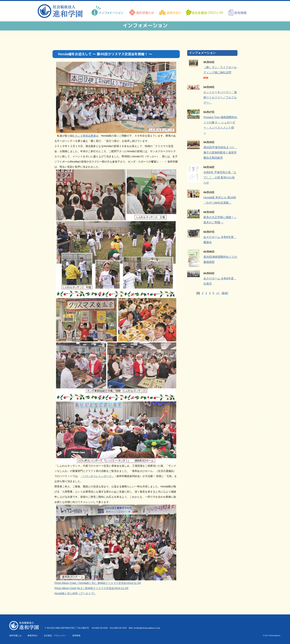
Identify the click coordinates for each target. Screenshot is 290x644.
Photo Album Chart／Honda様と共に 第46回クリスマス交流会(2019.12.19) (98, 583)
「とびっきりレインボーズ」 (97, 476)
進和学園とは (15, 635)
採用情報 (76, 635)
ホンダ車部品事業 (85, 136)
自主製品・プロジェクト (55, 635)
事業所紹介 (33, 635)
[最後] (225, 293)
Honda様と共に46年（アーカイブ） (75, 593)
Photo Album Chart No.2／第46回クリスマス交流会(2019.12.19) (91, 588)
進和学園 (61, 11)
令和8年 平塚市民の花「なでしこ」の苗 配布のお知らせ (220, 177)
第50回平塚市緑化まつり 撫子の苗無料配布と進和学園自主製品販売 (220, 152)
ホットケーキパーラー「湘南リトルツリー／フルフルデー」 (220, 97)
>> (218, 293)
